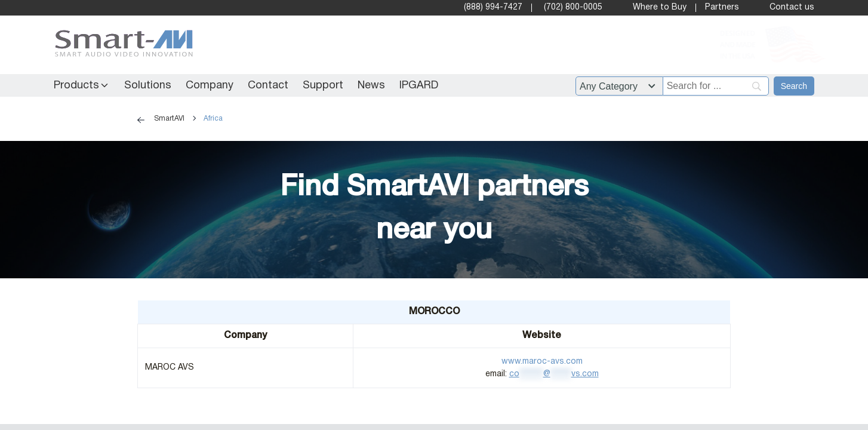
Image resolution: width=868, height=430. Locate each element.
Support (323, 86)
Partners (722, 7)
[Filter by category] (619, 86)
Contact (268, 86)
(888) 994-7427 (493, 7)
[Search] (794, 86)
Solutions (148, 86)
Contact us (792, 7)
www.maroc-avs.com (542, 362)
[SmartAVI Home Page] (121, 45)
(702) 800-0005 (573, 7)
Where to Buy (660, 7)
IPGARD (419, 86)
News (371, 86)
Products (76, 86)
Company (210, 86)
